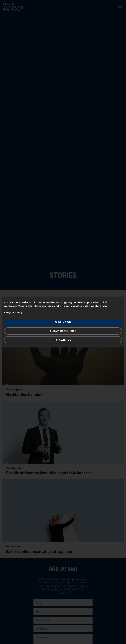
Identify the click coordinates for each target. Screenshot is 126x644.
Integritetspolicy (13, 312)
